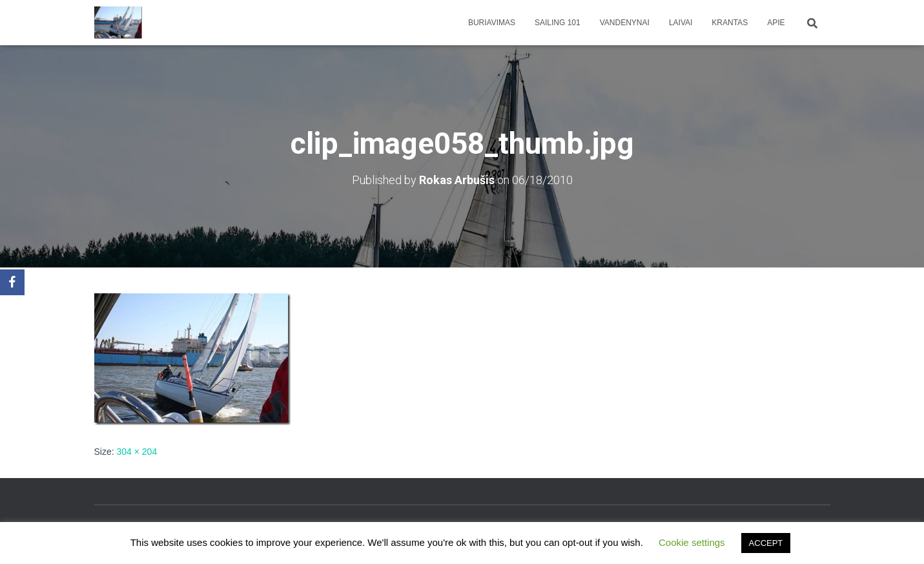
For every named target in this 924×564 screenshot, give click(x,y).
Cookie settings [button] (692, 542)
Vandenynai (625, 23)
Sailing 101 (558, 23)
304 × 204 (137, 452)
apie (776, 23)
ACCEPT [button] (766, 543)
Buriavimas (492, 23)
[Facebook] (12, 282)
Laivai (681, 23)
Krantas (730, 23)
